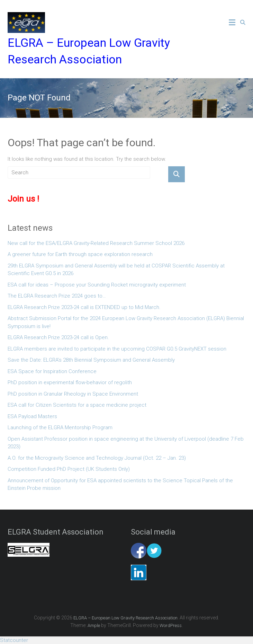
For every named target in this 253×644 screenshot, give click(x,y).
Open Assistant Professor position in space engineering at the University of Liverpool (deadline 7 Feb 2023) (126, 443)
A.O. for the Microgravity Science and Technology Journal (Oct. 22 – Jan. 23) (97, 458)
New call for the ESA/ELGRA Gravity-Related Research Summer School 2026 (96, 243)
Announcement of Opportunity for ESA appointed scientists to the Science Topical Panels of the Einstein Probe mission (120, 484)
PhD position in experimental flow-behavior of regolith (70, 382)
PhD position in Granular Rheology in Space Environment (73, 394)
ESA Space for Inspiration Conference (52, 371)
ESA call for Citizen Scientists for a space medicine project (77, 405)
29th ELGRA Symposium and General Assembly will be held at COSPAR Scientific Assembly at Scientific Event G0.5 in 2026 (116, 270)
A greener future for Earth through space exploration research (80, 254)
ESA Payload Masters (32, 416)
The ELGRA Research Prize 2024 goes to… (57, 296)
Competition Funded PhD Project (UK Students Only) (69, 469)
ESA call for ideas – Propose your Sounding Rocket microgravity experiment (97, 285)
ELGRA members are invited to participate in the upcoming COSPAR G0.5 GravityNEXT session (117, 349)
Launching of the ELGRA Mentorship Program (60, 427)
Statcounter (14, 640)
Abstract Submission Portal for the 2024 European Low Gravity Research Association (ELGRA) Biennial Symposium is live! (126, 322)
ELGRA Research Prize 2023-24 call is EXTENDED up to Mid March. (84, 307)
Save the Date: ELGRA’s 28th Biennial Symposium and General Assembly (91, 360)
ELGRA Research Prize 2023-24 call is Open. (58, 337)
